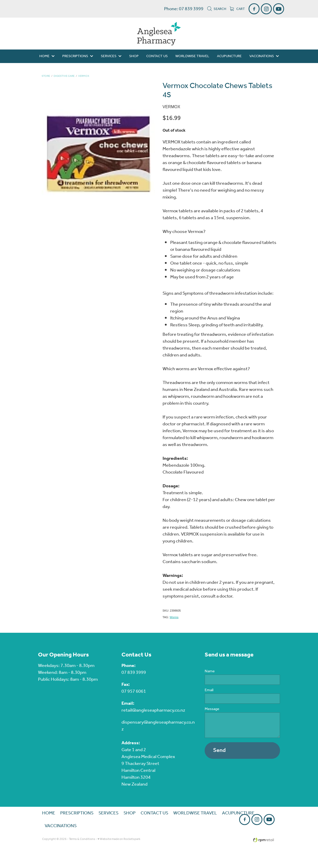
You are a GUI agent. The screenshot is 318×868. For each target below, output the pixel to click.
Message (212, 709)
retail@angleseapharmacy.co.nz (153, 710)
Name (210, 671)
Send (219, 750)
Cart (237, 9)
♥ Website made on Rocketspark (119, 839)
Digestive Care (64, 76)
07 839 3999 (134, 673)
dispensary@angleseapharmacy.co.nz (158, 726)
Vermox (84, 76)
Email (209, 690)
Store (46, 76)
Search (217, 9)
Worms (174, 617)
